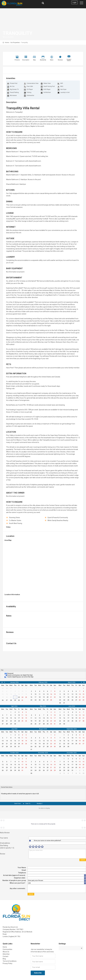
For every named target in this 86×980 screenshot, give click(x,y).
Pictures (17, 60)
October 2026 (14, 753)
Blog (4, 959)
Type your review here (57, 854)
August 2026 (43, 729)
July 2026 (14, 729)
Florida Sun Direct (22, 4)
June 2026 (72, 706)
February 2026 (43, 682)
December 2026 (72, 753)
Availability (43, 60)
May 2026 (43, 706)
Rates (52, 60)
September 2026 (72, 729)
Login (74, 2)
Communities (7, 949)
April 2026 (14, 706)
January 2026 (14, 682)
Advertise (6, 954)
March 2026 (72, 682)
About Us (6, 952)
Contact (5, 956)
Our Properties (15, 42)
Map (34, 60)
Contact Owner (69, 60)
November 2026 (43, 753)
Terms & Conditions (10, 961)
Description (26, 60)
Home (7, 42)
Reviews (60, 60)
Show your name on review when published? (47, 841)
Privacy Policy (8, 963)
